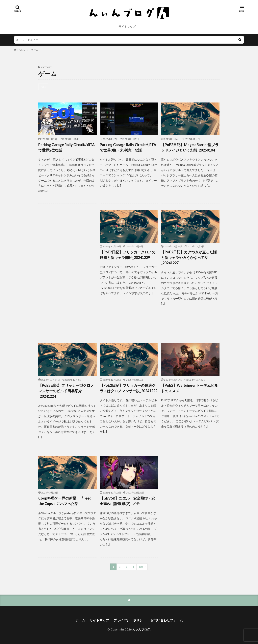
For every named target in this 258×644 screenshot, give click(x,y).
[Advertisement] (68, 270)
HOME (21, 50)
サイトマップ (127, 27)
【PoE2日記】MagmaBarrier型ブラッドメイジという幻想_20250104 (190, 147)
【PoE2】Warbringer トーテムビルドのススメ (190, 388)
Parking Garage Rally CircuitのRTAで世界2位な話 (67, 147)
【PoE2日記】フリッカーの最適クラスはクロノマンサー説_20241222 (128, 388)
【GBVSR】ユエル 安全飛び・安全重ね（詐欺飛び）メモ (127, 501)
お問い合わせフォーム (167, 620)
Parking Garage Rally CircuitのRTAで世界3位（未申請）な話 (128, 147)
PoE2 (43, 87)
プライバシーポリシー (130, 620)
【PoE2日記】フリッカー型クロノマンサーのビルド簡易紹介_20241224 (66, 391)
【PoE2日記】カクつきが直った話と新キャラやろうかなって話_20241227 (189, 257)
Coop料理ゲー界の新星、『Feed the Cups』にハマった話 (65, 501)
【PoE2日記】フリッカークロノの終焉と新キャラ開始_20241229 (128, 255)
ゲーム (35, 50)
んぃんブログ (141, 629)
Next (141, 567)
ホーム (80, 620)
